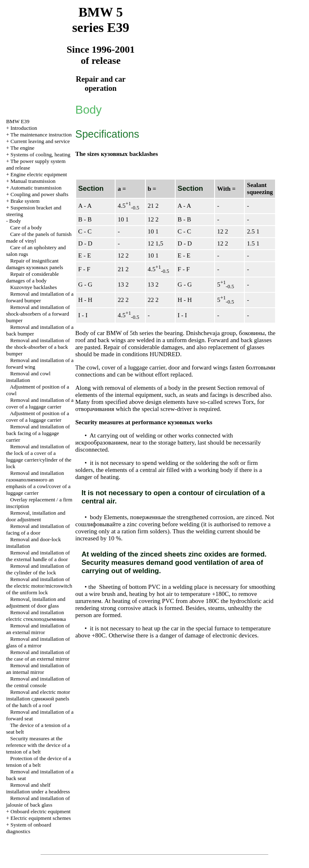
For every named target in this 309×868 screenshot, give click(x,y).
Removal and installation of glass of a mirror (38, 642)
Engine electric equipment (39, 174)
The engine (22, 148)
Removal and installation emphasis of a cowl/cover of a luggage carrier (39, 483)
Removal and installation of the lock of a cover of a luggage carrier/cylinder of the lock (39, 456)
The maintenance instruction (41, 135)
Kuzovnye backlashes (33, 287)
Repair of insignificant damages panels (35, 264)
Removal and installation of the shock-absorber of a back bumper (38, 347)
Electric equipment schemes (41, 818)
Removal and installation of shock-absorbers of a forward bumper (38, 314)
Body (15, 221)
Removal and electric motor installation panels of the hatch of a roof (38, 699)
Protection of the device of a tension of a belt (39, 762)
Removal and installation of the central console (38, 682)
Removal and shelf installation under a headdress (38, 788)
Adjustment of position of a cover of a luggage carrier (38, 417)
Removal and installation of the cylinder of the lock (38, 569)
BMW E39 (18, 121)
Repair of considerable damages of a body (33, 277)
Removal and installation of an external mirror (38, 629)
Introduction (24, 128)
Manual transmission (33, 181)
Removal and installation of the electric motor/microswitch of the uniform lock (39, 586)
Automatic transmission (36, 188)
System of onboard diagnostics (29, 828)
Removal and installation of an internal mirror (38, 669)
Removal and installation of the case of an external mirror (38, 655)
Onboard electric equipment (40, 811)
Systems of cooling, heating (40, 154)
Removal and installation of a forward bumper (40, 297)
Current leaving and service (40, 141)
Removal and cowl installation (28, 377)
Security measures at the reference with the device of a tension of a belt (38, 745)
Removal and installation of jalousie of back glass (38, 801)
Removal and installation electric (36, 616)
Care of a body (26, 227)
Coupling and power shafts (39, 194)
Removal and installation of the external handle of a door (38, 556)
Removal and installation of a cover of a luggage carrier (40, 403)
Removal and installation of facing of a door (38, 529)
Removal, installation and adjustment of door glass (36, 602)
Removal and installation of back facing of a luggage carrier (38, 433)
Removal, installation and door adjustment (36, 516)
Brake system (25, 201)
